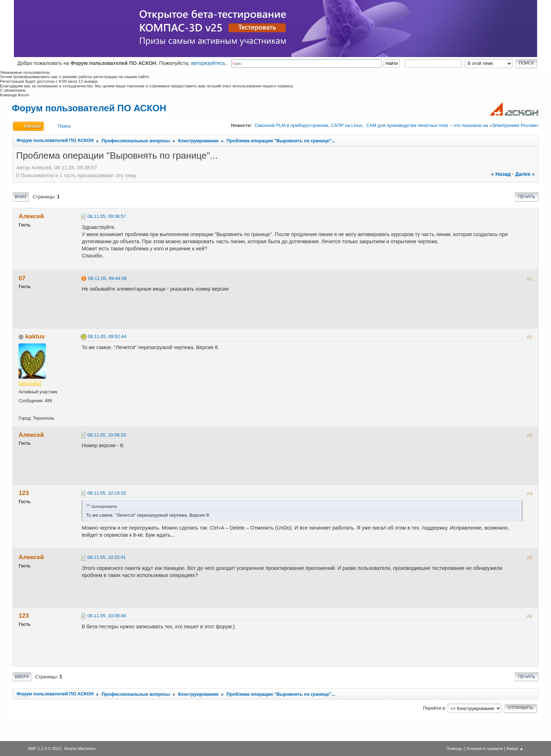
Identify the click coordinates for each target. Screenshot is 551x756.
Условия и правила (485, 748)
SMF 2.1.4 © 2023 (44, 748)
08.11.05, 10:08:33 (107, 435)
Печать (526, 197)
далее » (525, 174)
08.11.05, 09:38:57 (107, 216)
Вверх (22, 677)
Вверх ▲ (515, 748)
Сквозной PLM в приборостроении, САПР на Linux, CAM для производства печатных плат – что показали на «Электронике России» (396, 125)
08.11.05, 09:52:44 (107, 336)
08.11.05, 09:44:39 (107, 278)
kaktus (35, 336)
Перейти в (434, 708)
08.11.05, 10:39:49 (107, 616)
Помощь (454, 748)
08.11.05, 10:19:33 (107, 493)
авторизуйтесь (208, 63)
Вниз (20, 197)
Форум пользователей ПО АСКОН (89, 108)
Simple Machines (80, 748)
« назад (501, 174)
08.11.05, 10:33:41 (107, 557)
